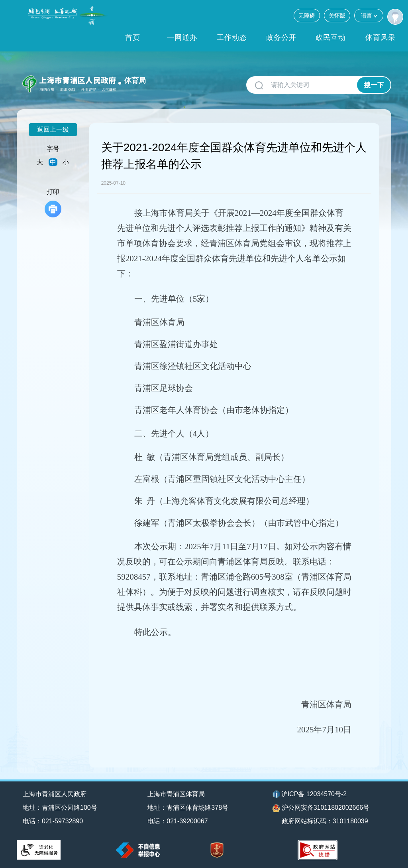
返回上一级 (53, 129)
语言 (369, 15)
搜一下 (374, 85)
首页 (133, 37)
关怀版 (337, 16)
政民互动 (331, 37)
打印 (53, 203)
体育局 (135, 81)
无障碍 (307, 16)
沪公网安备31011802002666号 (321, 808)
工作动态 (232, 37)
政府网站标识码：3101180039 (325, 821)
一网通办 (182, 37)
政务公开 (281, 37)
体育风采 (381, 37)
